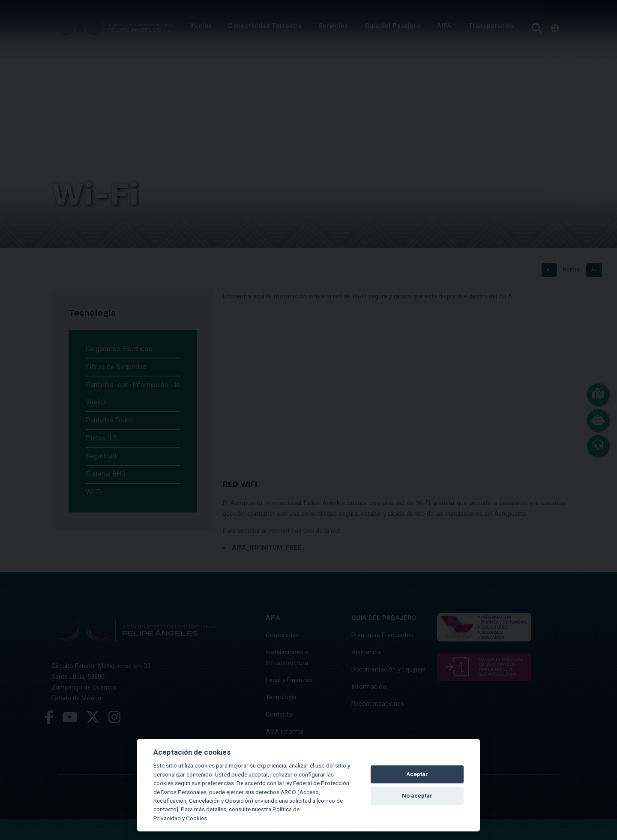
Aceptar (417, 774)
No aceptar (417, 796)
